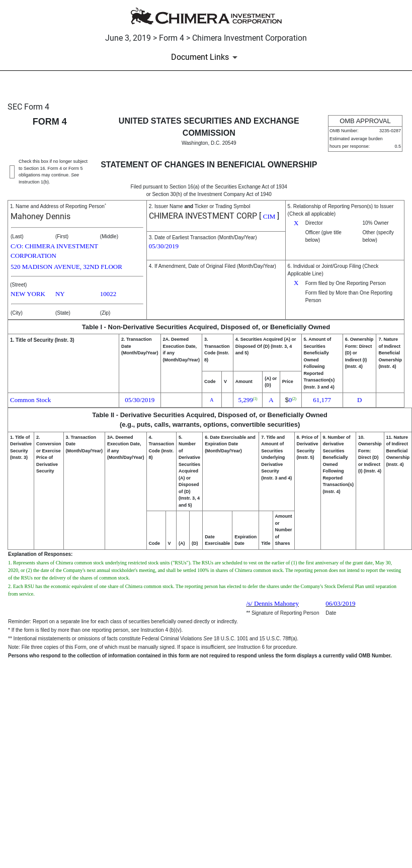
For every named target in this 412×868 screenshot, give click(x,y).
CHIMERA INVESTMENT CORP (203, 216)
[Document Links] (206, 57)
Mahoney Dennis (40, 216)
